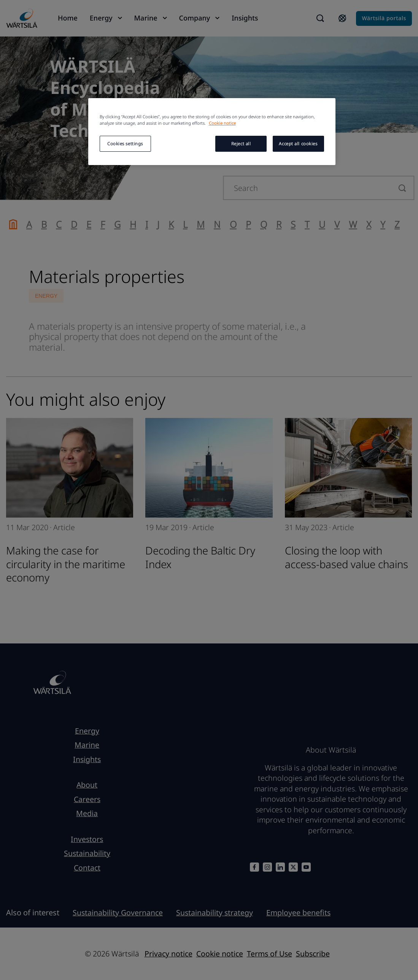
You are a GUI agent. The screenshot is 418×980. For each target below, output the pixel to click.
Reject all (241, 144)
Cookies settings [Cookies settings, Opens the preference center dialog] (125, 144)
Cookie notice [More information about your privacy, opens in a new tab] (222, 123)
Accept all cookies (298, 144)
